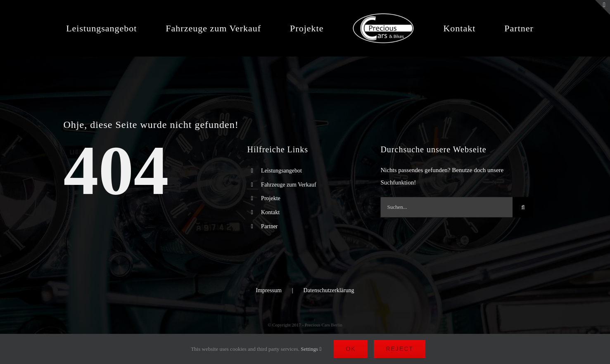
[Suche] (523, 207)
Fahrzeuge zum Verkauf (288, 185)
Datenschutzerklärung (329, 290)
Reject (399, 349)
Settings (311, 349)
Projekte (271, 198)
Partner (269, 226)
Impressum (269, 290)
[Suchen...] (446, 207)
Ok (351, 349)
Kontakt (270, 212)
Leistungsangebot (281, 171)
